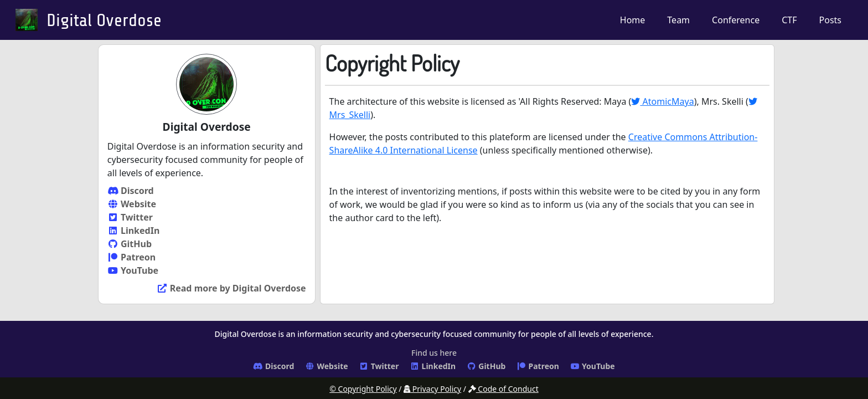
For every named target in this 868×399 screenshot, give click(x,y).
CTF (789, 20)
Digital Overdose (104, 21)
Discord (131, 191)
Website (132, 204)
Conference (736, 20)
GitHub (130, 244)
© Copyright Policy (363, 389)
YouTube (133, 270)
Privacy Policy (432, 389)
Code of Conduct (503, 389)
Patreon (131, 257)
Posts (830, 20)
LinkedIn (134, 231)
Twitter (130, 217)
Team (678, 20)
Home (633, 20)
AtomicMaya (662, 101)
